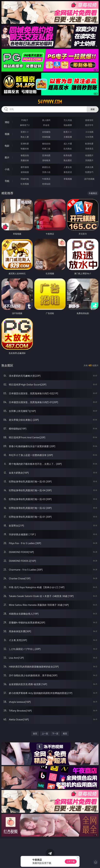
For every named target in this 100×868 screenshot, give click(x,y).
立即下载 (71, 861)
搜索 (93, 109)
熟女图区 (68, 160)
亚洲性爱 (25, 144)
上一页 (45, 734)
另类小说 (46, 172)
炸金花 (46, 125)
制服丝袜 (25, 149)
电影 (7, 146)
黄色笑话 (68, 172)
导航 (7, 181)
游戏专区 (89, 120)
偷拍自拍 (46, 144)
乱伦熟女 (68, 149)
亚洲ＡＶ (25, 132)
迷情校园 (25, 172)
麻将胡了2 (25, 125)
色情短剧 (46, 184)
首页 (35, 734)
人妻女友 (68, 167)
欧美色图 (68, 155)
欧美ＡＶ (68, 132)
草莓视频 (68, 179)
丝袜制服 (46, 137)
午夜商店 (46, 179)
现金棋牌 (68, 125)
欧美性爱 (89, 144)
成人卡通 (68, 144)
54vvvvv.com (50, 102)
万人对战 (68, 120)
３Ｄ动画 (89, 132)
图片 (7, 157)
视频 (7, 134)
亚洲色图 (46, 155)
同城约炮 (25, 179)
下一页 (55, 734)
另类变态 (89, 149)
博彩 (7, 122)
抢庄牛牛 (89, 125)
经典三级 (46, 149)
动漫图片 (89, 155)
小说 (7, 169)
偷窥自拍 (25, 155)
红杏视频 (25, 184)
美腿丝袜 (25, 160)
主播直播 (68, 137)
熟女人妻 (25, 137)
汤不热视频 (89, 179)
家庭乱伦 (46, 167)
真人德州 (46, 120)
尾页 (65, 734)
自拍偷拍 (46, 132)
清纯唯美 (46, 160)
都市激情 (25, 167)
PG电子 (25, 120)
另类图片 (89, 160)
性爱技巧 (89, 172)
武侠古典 (89, 167)
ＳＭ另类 (89, 137)
